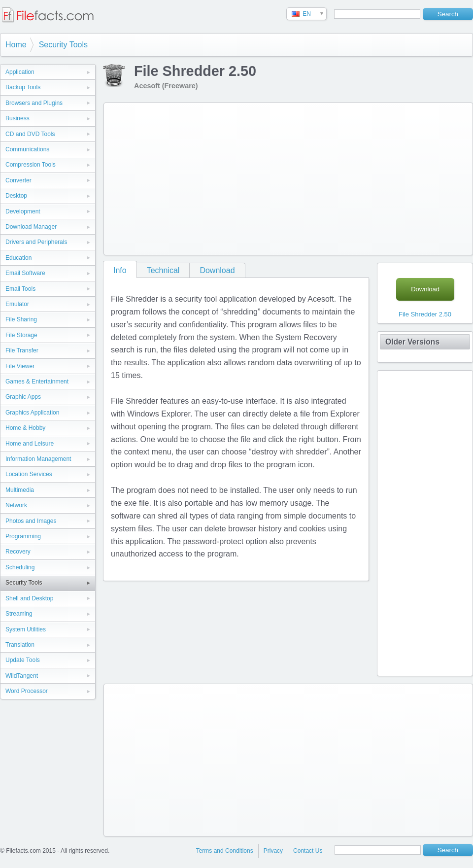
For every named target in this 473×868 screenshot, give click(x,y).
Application (20, 72)
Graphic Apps (23, 397)
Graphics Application (32, 413)
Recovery (18, 552)
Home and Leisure (30, 444)
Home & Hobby (25, 428)
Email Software (25, 273)
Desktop (16, 196)
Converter (18, 180)
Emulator (17, 304)
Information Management (38, 459)
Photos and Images (31, 521)
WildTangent (22, 676)
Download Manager (31, 227)
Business (17, 118)
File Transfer (22, 350)
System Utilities (26, 629)
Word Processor (27, 691)
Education (18, 258)
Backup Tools (23, 87)
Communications (27, 149)
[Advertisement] (248, 177)
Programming (23, 536)
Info (120, 270)
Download (217, 270)
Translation (20, 645)
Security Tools (63, 45)
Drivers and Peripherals (36, 242)
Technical (163, 270)
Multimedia (20, 490)
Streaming (19, 614)
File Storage (21, 335)
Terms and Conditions (225, 851)
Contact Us (308, 851)
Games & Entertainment (37, 382)
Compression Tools (31, 165)
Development (23, 211)
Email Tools (20, 289)
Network (16, 505)
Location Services (29, 474)
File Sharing (21, 319)
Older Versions (412, 342)
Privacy (273, 851)
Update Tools (23, 660)
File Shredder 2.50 (425, 314)
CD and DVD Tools (30, 134)
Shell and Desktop (29, 598)
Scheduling (20, 567)
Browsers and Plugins (34, 103)
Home (16, 45)
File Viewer (20, 366)
